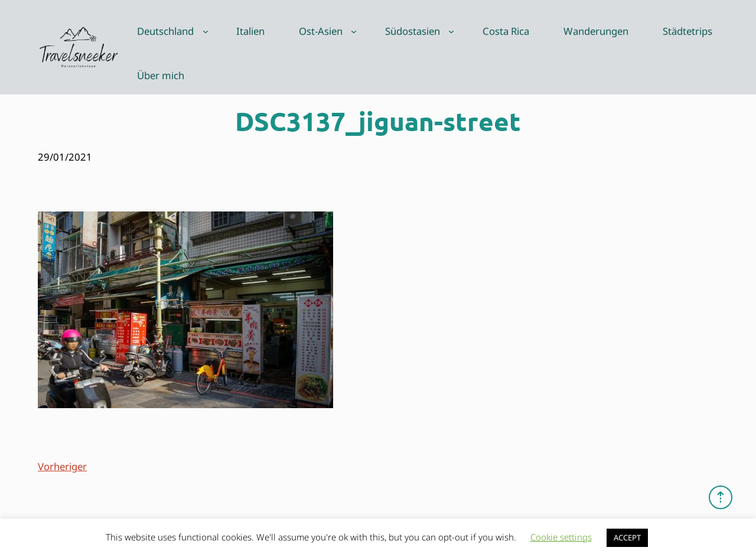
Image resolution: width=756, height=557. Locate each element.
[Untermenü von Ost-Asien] (354, 31)
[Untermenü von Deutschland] (206, 31)
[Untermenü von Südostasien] (451, 31)
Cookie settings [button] (561, 537)
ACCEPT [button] (627, 538)
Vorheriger (62, 466)
